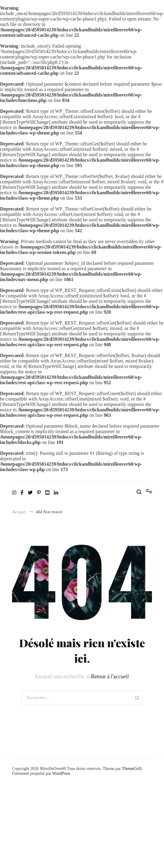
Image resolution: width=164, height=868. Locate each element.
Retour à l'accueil (110, 676)
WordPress (61, 773)
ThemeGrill (132, 769)
